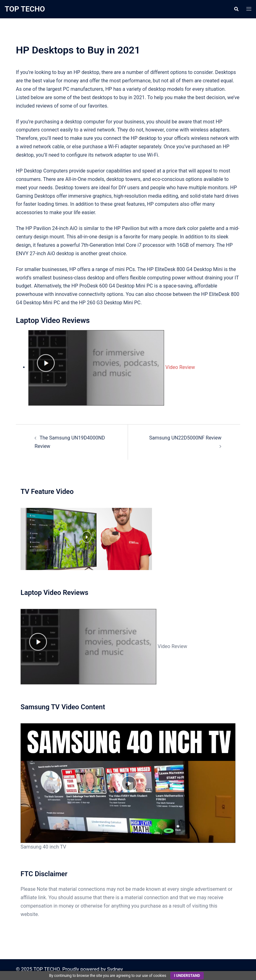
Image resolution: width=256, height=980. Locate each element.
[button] (236, 9)
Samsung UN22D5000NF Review (185, 438)
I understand (187, 976)
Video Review (112, 367)
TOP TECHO (25, 9)
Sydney (115, 969)
